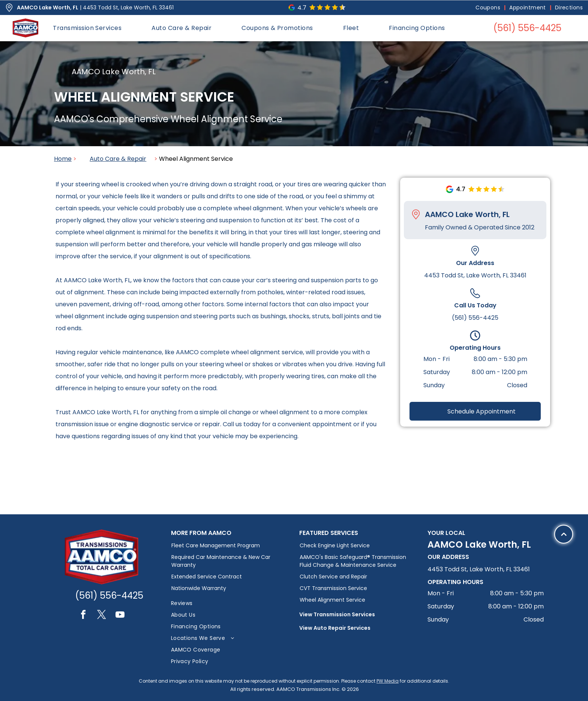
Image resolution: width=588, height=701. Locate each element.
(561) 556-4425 (475, 318)
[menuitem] (489, 8)
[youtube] (120, 616)
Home (63, 159)
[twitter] (102, 616)
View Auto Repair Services (335, 628)
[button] (87, 28)
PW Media (388, 681)
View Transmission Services (337, 614)
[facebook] (83, 616)
